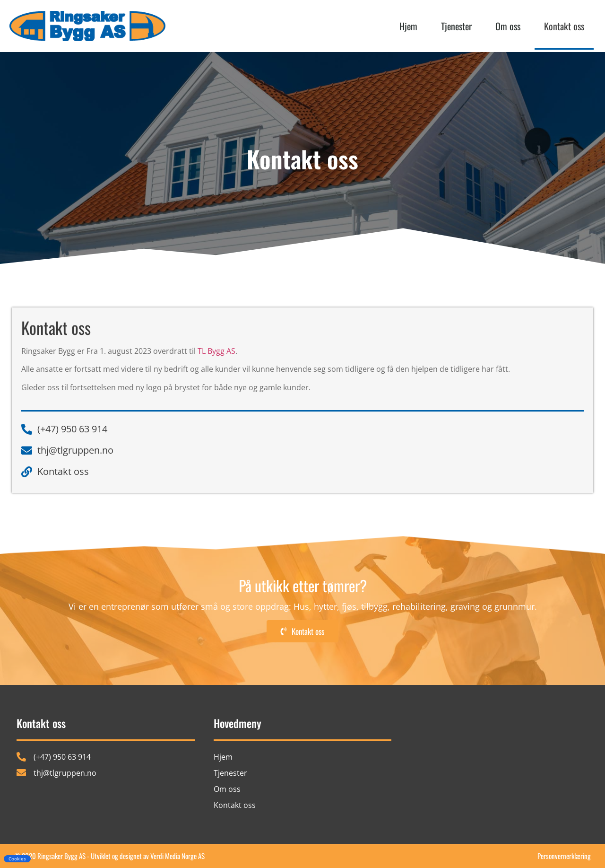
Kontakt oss (564, 26)
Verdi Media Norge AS (177, 856)
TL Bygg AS (216, 351)
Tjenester (456, 26)
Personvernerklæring (564, 856)
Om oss (508, 26)
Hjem (408, 26)
